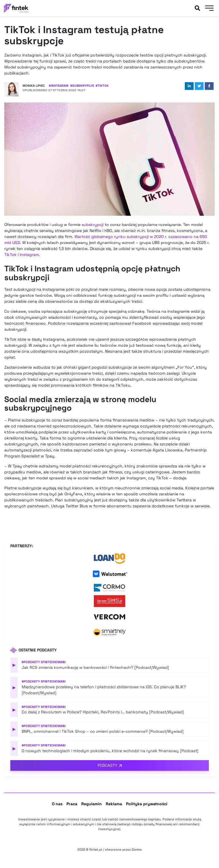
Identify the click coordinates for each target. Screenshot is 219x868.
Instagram (29, 255)
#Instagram (59, 86)
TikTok (10, 255)
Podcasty (108, 765)
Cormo (137, 849)
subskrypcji (93, 225)
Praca (72, 804)
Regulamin (92, 804)
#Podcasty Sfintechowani (44, 662)
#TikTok (102, 86)
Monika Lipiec (34, 86)
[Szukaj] (197, 8)
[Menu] (209, 9)
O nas (57, 804)
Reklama (114, 804)
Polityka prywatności (147, 804)
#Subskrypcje (82, 86)
